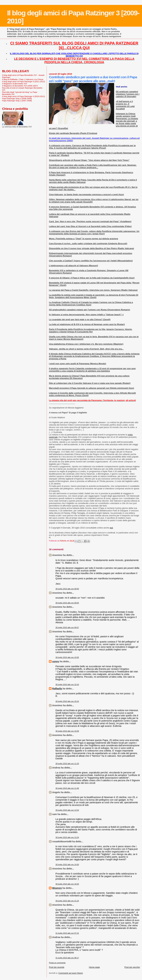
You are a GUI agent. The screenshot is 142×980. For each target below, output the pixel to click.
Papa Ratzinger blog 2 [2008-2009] (17, 98)
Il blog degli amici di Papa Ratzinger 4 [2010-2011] (23, 96)
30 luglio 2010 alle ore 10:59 (67, 731)
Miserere (57, 888)
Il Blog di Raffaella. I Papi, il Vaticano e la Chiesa (23, 79)
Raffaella (57, 689)
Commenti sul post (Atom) (71, 973)
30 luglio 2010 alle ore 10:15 (67, 701)
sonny (56, 661)
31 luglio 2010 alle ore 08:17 (67, 958)
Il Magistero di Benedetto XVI (15, 84)
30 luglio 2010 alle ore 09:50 (67, 589)
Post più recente (57, 967)
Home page (94, 967)
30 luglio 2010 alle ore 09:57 (67, 627)
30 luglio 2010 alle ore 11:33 (67, 764)
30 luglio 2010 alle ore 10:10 (67, 684)
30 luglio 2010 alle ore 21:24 (67, 901)
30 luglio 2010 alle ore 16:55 (67, 884)
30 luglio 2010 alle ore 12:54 (67, 810)
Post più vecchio (132, 967)
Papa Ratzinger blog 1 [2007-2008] (17, 101)
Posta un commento (57, 963)
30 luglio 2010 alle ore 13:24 (67, 837)
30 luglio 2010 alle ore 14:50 (67, 865)
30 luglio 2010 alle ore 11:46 (67, 788)
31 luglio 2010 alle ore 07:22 (67, 933)
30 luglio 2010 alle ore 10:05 (67, 657)
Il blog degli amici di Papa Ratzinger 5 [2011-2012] (23, 81)
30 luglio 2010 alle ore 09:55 (67, 603)
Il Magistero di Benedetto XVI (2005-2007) (20, 86)
